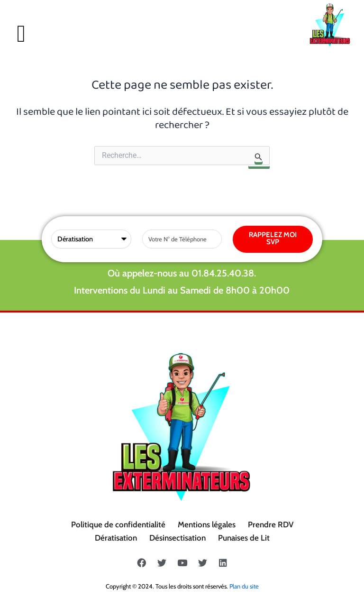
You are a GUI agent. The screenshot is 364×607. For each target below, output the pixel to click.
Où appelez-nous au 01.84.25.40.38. (182, 273)
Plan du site (244, 586)
